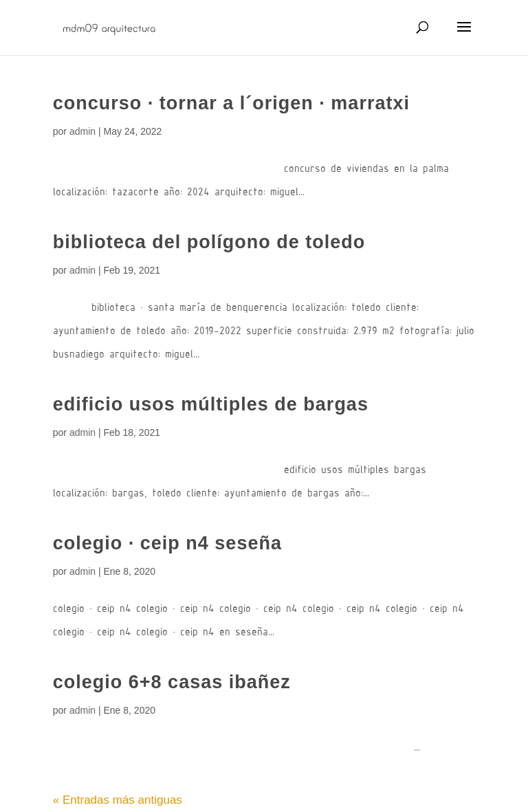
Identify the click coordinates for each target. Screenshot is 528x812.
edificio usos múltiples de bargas (211, 404)
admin (82, 131)
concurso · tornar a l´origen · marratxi (231, 103)
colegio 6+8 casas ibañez (172, 682)
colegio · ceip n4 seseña (167, 543)
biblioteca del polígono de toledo (209, 242)
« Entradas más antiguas (118, 800)
